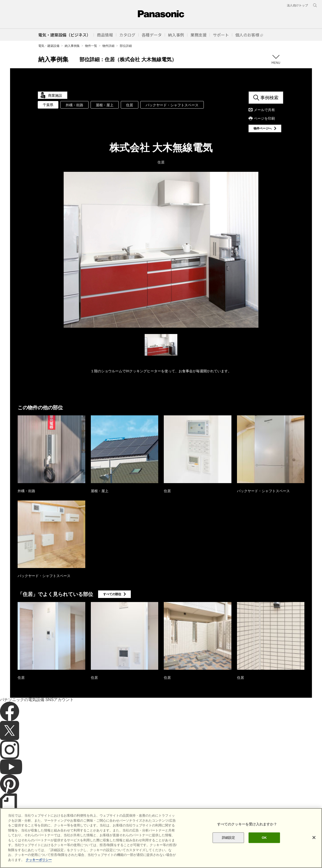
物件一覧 (91, 46)
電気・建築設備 (49, 46)
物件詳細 (108, 46)
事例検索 (269, 97)
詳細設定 (229, 857)
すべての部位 (112, 594)
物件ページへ (263, 128)
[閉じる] (314, 857)
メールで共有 (264, 110)
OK (264, 857)
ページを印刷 (264, 118)
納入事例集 (72, 46)
